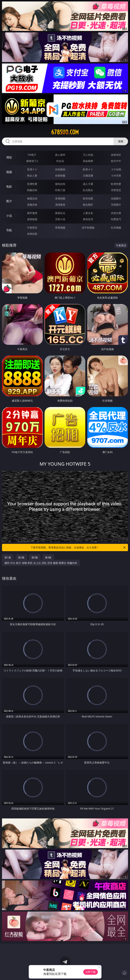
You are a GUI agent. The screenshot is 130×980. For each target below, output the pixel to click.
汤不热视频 (88, 228)
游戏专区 (116, 155)
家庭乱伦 (60, 213)
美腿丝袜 (32, 205)
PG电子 (32, 155)
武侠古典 (116, 213)
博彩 (9, 157)
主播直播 (88, 175)
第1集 (8, 557)
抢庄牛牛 (116, 161)
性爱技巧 (116, 219)
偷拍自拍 (60, 184)
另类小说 (60, 219)
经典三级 (60, 190)
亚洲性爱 (32, 184)
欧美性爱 (116, 184)
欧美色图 (88, 198)
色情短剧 (32, 234)
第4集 (48, 557)
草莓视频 (60, 228)
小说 (9, 216)
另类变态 (116, 190)
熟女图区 (88, 205)
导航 (9, 230)
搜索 (121, 141)
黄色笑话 (88, 219)
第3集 (35, 557)
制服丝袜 (32, 190)
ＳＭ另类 (116, 175)
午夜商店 (32, 228)
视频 (9, 172)
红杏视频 (116, 228)
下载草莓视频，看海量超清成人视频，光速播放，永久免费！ (78, 547)
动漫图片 (116, 198)
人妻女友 (88, 213)
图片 (9, 201)
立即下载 (91, 972)
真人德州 (60, 155)
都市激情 (32, 213)
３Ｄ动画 (116, 169)
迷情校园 (32, 219)
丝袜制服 (60, 175)
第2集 (21, 557)
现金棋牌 (88, 161)
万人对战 (88, 155)
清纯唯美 (60, 205)
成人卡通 (88, 184)
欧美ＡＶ (88, 169)
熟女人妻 (32, 175)
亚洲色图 (60, 198)
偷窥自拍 (32, 198)
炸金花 (60, 161)
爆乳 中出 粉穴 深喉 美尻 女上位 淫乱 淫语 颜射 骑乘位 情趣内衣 (41, 563)
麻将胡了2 (32, 161)
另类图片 (116, 205)
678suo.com (65, 132)
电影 (9, 187)
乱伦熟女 (88, 190)
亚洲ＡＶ (32, 169)
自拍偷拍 (60, 169)
